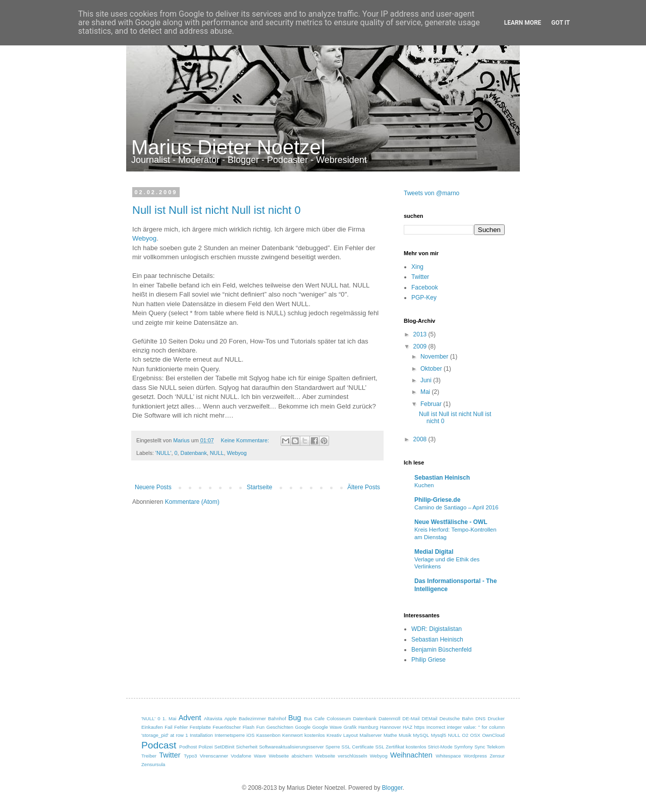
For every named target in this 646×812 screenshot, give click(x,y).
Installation (201, 735)
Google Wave (327, 727)
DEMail (430, 718)
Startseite (260, 487)
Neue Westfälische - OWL (451, 522)
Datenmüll (389, 718)
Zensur (497, 756)
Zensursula (153, 764)
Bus (308, 718)
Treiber (149, 756)
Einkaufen (152, 727)
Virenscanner (214, 756)
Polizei (205, 747)
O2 (465, 735)
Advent (190, 718)
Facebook (425, 287)
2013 (421, 334)
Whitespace (448, 756)
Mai (426, 392)
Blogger (392, 788)
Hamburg (368, 727)
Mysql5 (439, 735)
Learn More (523, 23)
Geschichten (280, 727)
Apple (230, 718)
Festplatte (200, 727)
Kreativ (334, 735)
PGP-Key (424, 298)
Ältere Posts (364, 487)
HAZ (408, 727)
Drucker (496, 718)
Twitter (420, 277)
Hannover (391, 727)
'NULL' (164, 453)
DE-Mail (411, 718)
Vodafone (241, 756)
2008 (421, 439)
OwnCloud (493, 735)
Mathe (390, 735)
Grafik (350, 727)
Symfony (464, 747)
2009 (421, 346)
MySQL (421, 735)
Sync (480, 747)
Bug (295, 718)
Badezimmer (252, 718)
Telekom (496, 747)
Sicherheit (247, 747)
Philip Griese (428, 660)
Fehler (181, 727)
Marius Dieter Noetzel (228, 147)
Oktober (432, 369)
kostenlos (315, 735)
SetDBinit (225, 747)
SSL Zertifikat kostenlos (400, 747)
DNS (480, 718)
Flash (249, 727)
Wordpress (475, 756)
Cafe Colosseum (333, 718)
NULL (217, 453)
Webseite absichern (290, 756)
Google (303, 727)
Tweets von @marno (432, 193)
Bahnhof (277, 718)
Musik (405, 735)
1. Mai (170, 718)
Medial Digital (434, 552)
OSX (475, 735)
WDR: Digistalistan (437, 629)
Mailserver (370, 735)
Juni (427, 380)
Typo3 (190, 756)
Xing (417, 267)
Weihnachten (411, 755)
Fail (168, 727)
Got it (560, 23)
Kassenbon (268, 735)
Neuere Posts (153, 487)
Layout (351, 735)
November (435, 357)
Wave (260, 756)
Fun (261, 727)
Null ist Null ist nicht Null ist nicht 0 (217, 210)
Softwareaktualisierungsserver (291, 747)
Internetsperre (230, 735)
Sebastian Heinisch (442, 478)
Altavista (213, 718)
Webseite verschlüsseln (341, 756)
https (420, 727)
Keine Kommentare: (245, 440)
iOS (250, 735)
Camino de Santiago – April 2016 (456, 507)
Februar (432, 404)
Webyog (144, 238)
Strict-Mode (440, 747)
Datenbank (194, 453)
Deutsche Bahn (456, 718)
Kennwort (292, 735)
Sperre (333, 747)
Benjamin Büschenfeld (441, 650)
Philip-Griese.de (437, 500)
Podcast (159, 745)
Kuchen (424, 485)
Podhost (188, 747)
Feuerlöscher (227, 727)
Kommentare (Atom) (192, 502)
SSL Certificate (357, 747)
